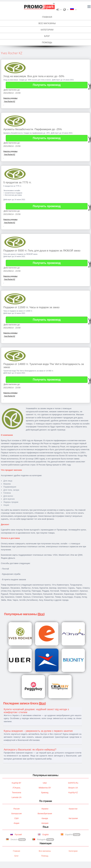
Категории (73, 851)
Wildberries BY (45, 788)
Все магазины (45, 851)
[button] (59, 10)
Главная (17, 851)
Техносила (16, 793)
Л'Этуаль (17, 788)
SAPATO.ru (73, 783)
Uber (45, 783)
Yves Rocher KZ (9, 101)
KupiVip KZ (73, 793)
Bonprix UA (73, 788)
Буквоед (45, 793)
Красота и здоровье (10, 98)
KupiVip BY (17, 783)
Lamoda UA (16, 797)
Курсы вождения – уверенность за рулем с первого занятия (38, 731)
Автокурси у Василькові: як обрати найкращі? (30, 750)
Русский (16, 835)
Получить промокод (47, 85)
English (43, 835)
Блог (17, 856)
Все (41, 614)
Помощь (45, 856)
